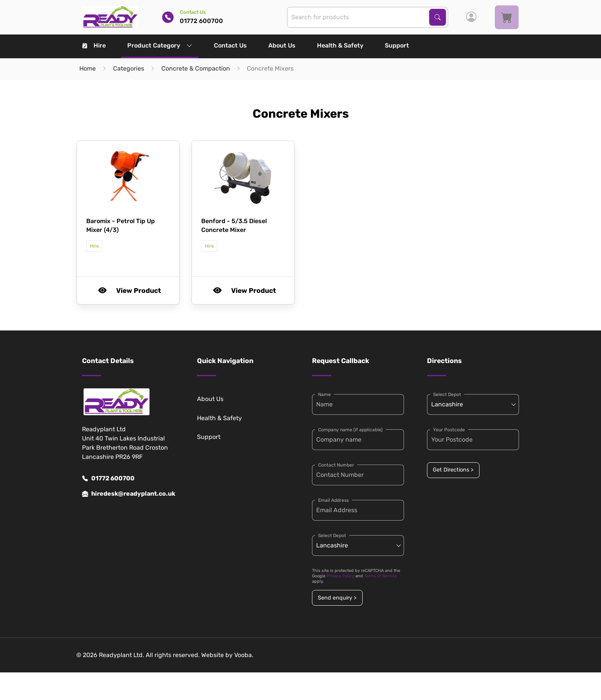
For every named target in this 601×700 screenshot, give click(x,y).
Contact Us (230, 45)
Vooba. (244, 655)
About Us (282, 45)
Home (88, 68)
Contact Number (336, 465)
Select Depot (332, 536)
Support (397, 45)
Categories (129, 68)
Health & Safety (340, 45)
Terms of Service (380, 576)
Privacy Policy (340, 576)
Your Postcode (449, 430)
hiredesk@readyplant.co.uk (128, 494)
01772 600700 (108, 478)
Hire (94, 45)
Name (324, 394)
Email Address (333, 500)
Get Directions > (453, 470)
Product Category (160, 45)
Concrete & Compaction (196, 68)
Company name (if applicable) (350, 430)
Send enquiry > (337, 598)
